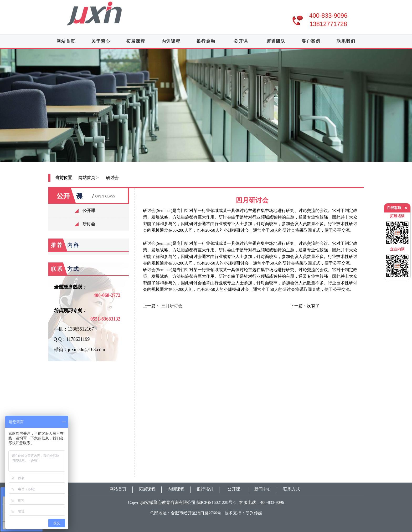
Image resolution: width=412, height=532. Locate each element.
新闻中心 (263, 489)
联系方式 (292, 489)
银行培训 (205, 489)
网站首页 (66, 41)
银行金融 (206, 41)
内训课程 (171, 41)
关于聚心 (101, 41)
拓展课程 (136, 41)
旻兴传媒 (254, 513)
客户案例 (311, 41)
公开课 (241, 41)
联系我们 (346, 41)
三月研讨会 (172, 306)
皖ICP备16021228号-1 (216, 502)
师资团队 (276, 41)
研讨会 (112, 178)
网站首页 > (88, 178)
